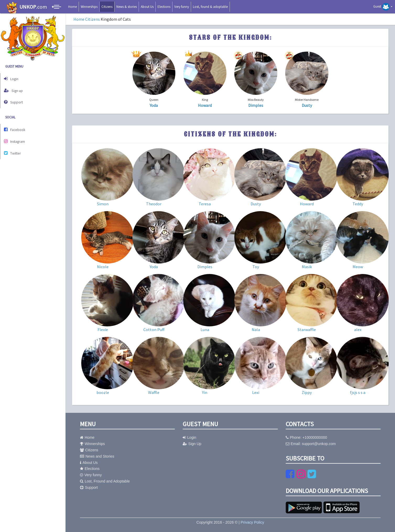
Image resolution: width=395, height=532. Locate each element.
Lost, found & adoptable (210, 7)
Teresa (205, 204)
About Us (147, 7)
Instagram (16, 137)
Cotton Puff (154, 330)
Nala (256, 330)
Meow (358, 267)
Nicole (103, 267)
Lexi (256, 392)
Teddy (358, 204)
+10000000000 (315, 437)
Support (15, 100)
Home (72, 7)
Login (13, 78)
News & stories (127, 7)
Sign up (15, 89)
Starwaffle (307, 330)
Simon (103, 204)
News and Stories (97, 456)
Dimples (256, 105)
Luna (205, 330)
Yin (205, 392)
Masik (307, 267)
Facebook (16, 127)
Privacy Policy (252, 522)
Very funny (182, 7)
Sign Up (192, 444)
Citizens (107, 7)
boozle (103, 392)
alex (358, 330)
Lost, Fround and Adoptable (105, 481)
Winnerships (89, 7)
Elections (164, 7)
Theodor (154, 204)
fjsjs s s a (358, 392)
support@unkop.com (319, 444)
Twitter (14, 148)
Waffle (154, 392)
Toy (256, 267)
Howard (205, 105)
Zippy (307, 392)
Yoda (154, 105)
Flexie (103, 330)
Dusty (307, 105)
